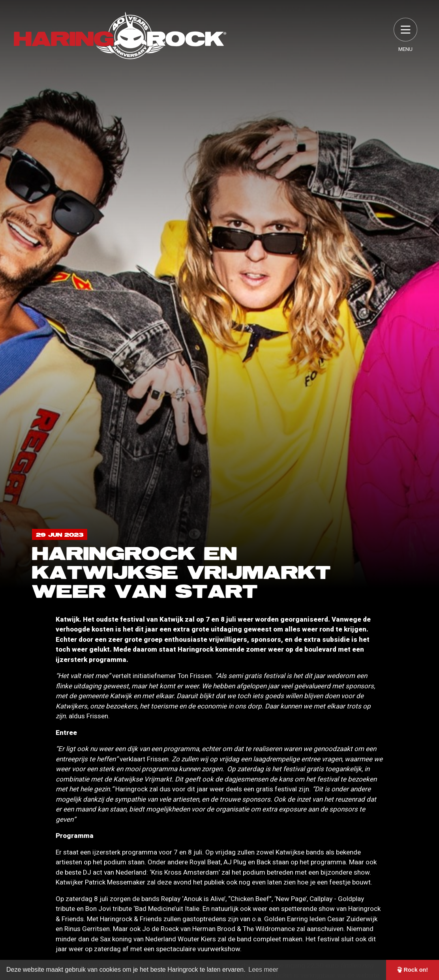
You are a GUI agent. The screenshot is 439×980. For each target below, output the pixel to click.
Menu (405, 36)
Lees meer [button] (263, 970)
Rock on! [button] (413, 970)
